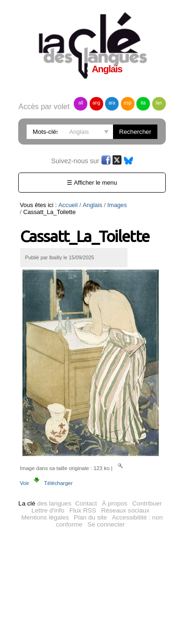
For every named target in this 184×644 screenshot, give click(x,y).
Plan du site (90, 517)
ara (112, 103)
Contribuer (147, 503)
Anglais (92, 205)
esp (127, 103)
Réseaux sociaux (125, 510)
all (81, 103)
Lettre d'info (48, 510)
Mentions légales (45, 517)
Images (117, 205)
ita (143, 103)
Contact (86, 503)
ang (96, 103)
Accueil (68, 205)
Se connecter (106, 524)
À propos (114, 503)
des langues (45, 503)
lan (159, 103)
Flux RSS (82, 510)
